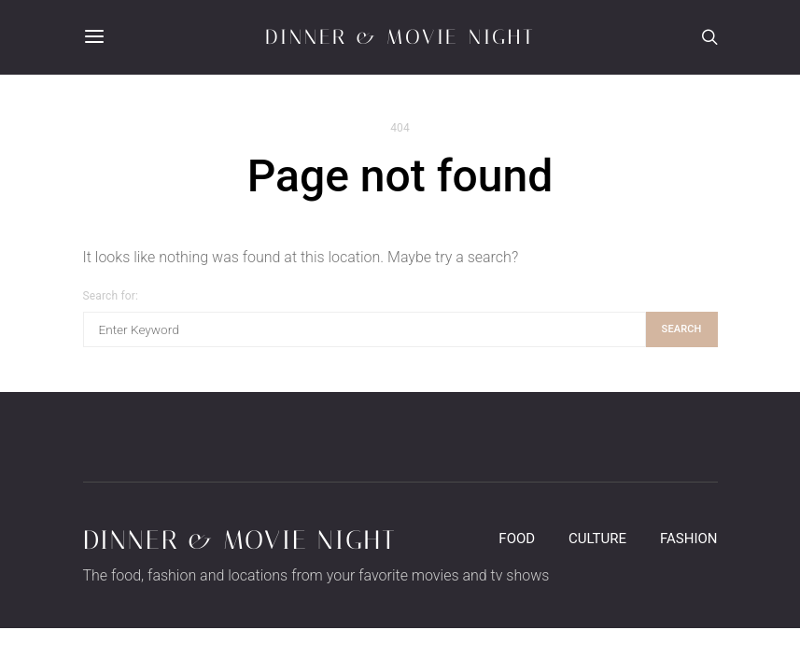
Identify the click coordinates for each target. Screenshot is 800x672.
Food (517, 539)
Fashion (689, 539)
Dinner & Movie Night (400, 37)
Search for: (111, 296)
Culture (597, 539)
